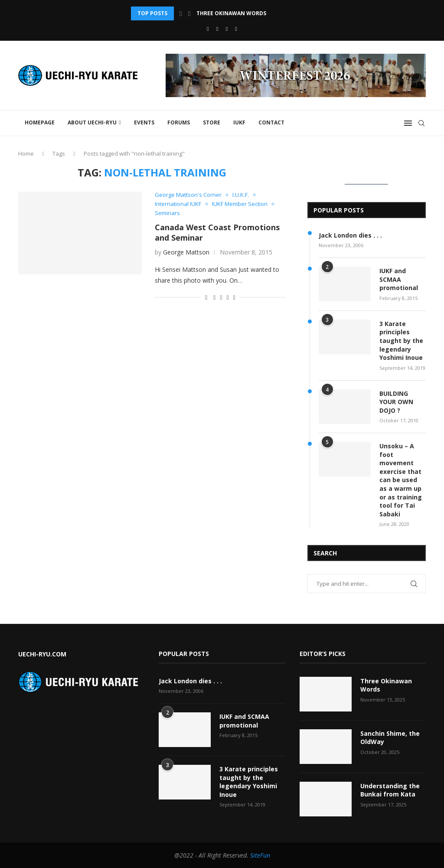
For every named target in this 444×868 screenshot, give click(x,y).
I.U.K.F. (241, 195)
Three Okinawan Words (231, 13)
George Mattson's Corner (188, 195)
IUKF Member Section (240, 204)
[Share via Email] (234, 297)
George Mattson (186, 252)
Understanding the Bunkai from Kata (390, 790)
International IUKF (178, 204)
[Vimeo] (236, 29)
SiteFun (260, 855)
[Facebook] (208, 29)
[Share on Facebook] (214, 297)
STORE (212, 122)
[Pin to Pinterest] (228, 297)
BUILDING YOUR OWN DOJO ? (396, 402)
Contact (271, 122)
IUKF (239, 122)
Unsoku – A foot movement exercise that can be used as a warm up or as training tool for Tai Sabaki (401, 480)
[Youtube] (217, 29)
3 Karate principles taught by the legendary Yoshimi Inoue (401, 341)
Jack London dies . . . (350, 235)
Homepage (40, 122)
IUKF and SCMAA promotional (399, 279)
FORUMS (179, 122)
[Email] (227, 29)
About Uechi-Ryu (92, 122)
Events (144, 122)
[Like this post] (206, 297)
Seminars (167, 213)
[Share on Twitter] (221, 297)
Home (26, 153)
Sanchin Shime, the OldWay (390, 738)
